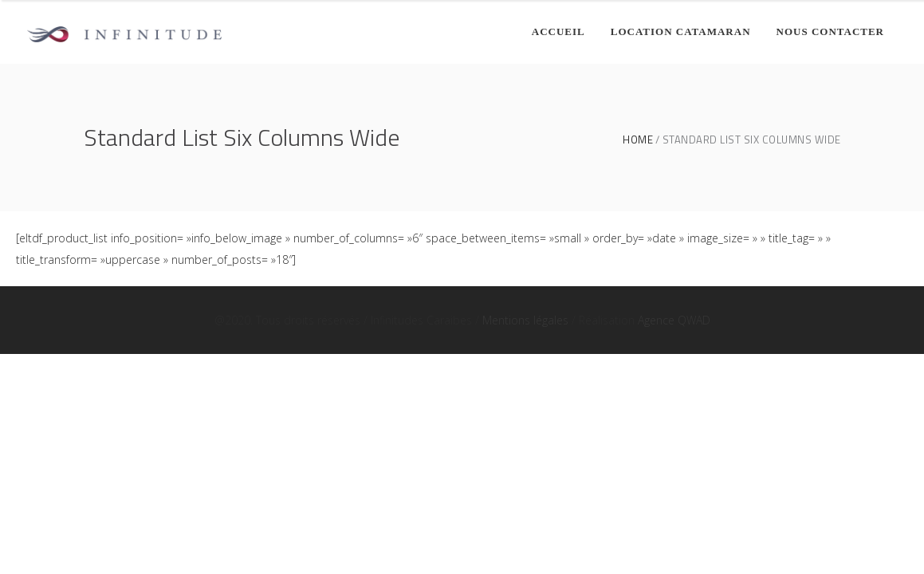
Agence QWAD (674, 320)
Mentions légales (525, 320)
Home (638, 140)
